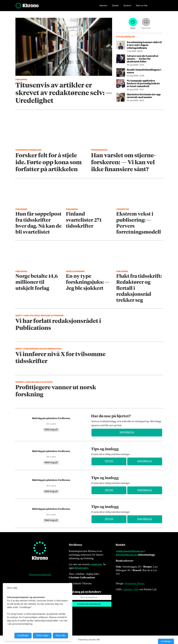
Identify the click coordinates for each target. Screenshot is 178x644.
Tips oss (109, 461)
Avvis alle (60, 635)
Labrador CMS (131, 589)
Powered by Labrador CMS (89, 640)
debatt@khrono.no (126, 555)
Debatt (115, 6)
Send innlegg (127, 432)
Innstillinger (166, 641)
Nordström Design (134, 583)
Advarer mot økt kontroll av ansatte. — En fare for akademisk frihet (143, 59)
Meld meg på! (51, 430)
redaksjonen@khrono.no (130, 551)
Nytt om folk (142, 6)
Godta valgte (42, 635)
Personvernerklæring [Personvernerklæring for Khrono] (40, 575)
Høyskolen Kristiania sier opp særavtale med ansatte (144, 96)
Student (127, 6)
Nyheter (103, 6)
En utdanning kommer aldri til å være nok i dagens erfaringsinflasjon (144, 45)
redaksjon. (97, 564)
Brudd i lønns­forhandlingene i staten (144, 71)
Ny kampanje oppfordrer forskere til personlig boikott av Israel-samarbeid (143, 83)
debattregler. (81, 568)
